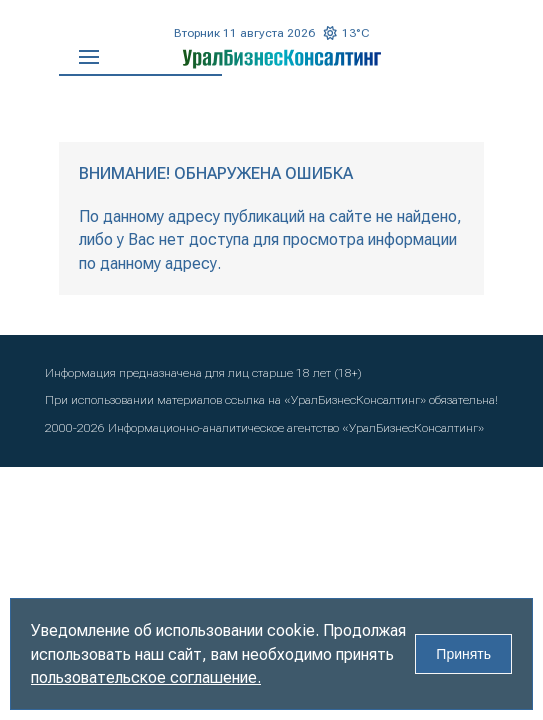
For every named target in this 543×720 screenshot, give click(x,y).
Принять (463, 654)
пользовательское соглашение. (146, 677)
